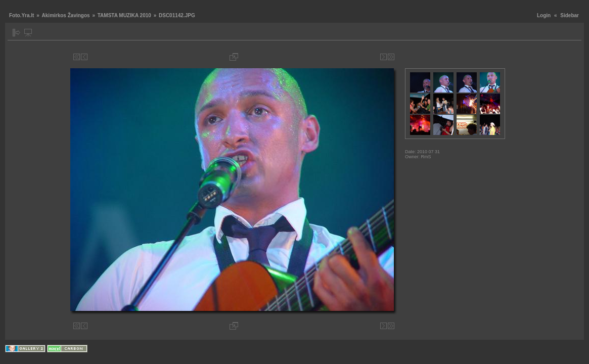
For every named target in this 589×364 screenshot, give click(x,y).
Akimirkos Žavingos (66, 15)
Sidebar (570, 15)
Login (544, 15)
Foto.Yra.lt (21, 15)
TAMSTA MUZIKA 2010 (124, 15)
